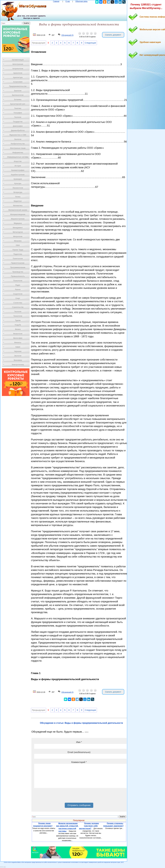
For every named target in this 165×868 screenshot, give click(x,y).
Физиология (18, 334)
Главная (56, 1)
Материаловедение (18, 214)
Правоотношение (18, 263)
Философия (18, 338)
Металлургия (18, 232)
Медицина (18, 223)
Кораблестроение (18, 175)
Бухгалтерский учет (18, 104)
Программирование (18, 267)
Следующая (90, 43)
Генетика (18, 108)
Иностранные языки (18, 148)
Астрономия (18, 82)
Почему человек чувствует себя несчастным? (89, 826)
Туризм (18, 320)
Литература (18, 192)
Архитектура (18, 77)
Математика (18, 206)
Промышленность (18, 276)
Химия (18, 347)
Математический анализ (18, 210)
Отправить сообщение (79, 805)
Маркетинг (18, 201)
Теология (18, 312)
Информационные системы (18, 157)
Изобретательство (18, 144)
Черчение (18, 351)
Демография (18, 126)
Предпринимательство (18, 86)
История (18, 166)
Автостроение (18, 64)
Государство (18, 122)
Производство (18, 272)
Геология (18, 117)
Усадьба (18, 325)
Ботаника (18, 100)
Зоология (18, 139)
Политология (18, 259)
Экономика (18, 360)
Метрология (18, 237)
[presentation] (55, 796)
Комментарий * (79, 762)
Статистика (18, 303)
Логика (18, 197)
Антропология (18, 69)
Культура (18, 183)
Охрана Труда (18, 250)
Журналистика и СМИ (18, 135)
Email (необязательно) (79, 752)
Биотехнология (18, 95)
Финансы (18, 343)
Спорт (18, 298)
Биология (18, 91)
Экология (18, 356)
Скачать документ (113, 35)
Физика (18, 329)
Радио (18, 285)
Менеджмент (18, 228)
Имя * (79, 742)
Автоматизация (18, 60)
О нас (68, 1)
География (18, 113)
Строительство (18, 307)
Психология (18, 281)
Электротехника (18, 365)
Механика (18, 241)
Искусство (18, 161)
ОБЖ (18, 245)
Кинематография (18, 170)
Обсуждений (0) (67, 35)
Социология (18, 294)
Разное (18, 290)
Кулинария (18, 179)
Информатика (18, 153)
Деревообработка (18, 130)
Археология (18, 73)
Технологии (18, 316)
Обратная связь (81, 1)
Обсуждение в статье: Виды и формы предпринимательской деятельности (81, 723)
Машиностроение (18, 219)
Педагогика (18, 254)
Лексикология (18, 188)
